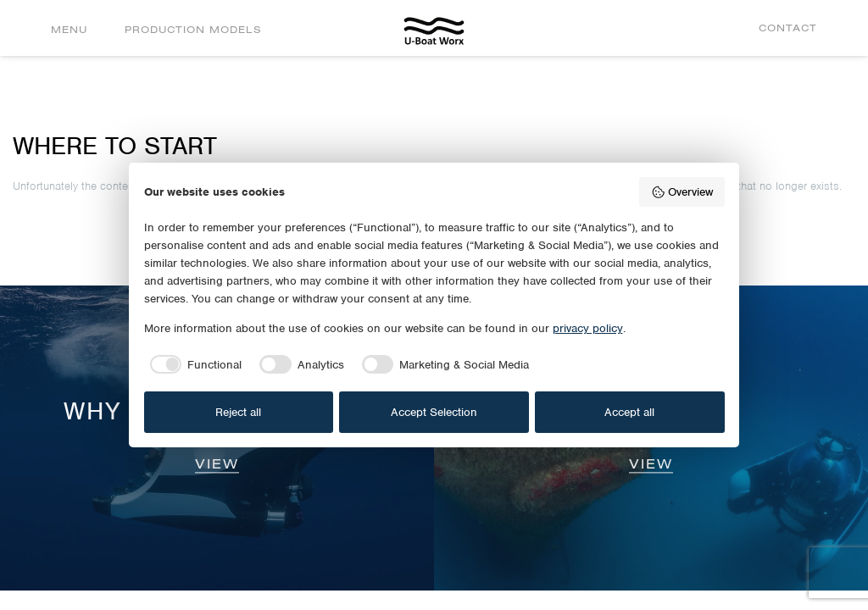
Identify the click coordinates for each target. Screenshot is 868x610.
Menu (69, 29)
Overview (682, 192)
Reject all (238, 412)
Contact (788, 28)
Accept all (629, 412)
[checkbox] (193, 364)
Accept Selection (434, 412)
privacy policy (588, 328)
